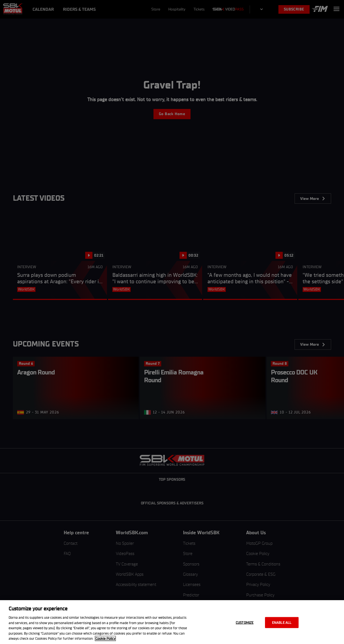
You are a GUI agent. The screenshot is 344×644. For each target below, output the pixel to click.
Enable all (282, 622)
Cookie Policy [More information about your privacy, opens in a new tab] (105, 638)
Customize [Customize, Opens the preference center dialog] (245, 622)
